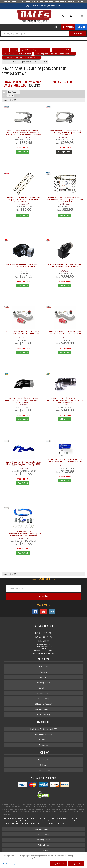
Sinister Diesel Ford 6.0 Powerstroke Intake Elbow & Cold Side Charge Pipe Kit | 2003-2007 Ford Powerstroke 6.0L (23, 465)
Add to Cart (23, 286)
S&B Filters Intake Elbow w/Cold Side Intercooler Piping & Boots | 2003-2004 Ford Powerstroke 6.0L (23, 401)
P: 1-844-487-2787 (44, 634)
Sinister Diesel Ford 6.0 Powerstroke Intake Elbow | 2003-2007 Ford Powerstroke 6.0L (65, 461)
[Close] (83, 856)
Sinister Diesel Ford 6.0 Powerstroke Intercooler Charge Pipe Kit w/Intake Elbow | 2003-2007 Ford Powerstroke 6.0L (23, 535)
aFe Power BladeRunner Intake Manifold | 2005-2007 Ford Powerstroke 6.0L (65, 266)
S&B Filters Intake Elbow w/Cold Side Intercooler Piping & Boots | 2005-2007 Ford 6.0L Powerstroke (65, 401)
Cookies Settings (10, 864)
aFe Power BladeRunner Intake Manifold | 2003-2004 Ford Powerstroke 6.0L (23, 266)
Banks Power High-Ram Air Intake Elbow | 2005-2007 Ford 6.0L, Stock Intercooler (65, 333)
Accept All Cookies (58, 864)
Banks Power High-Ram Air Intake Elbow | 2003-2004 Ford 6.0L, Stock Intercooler (23, 333)
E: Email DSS (43, 642)
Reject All (76, 864)
